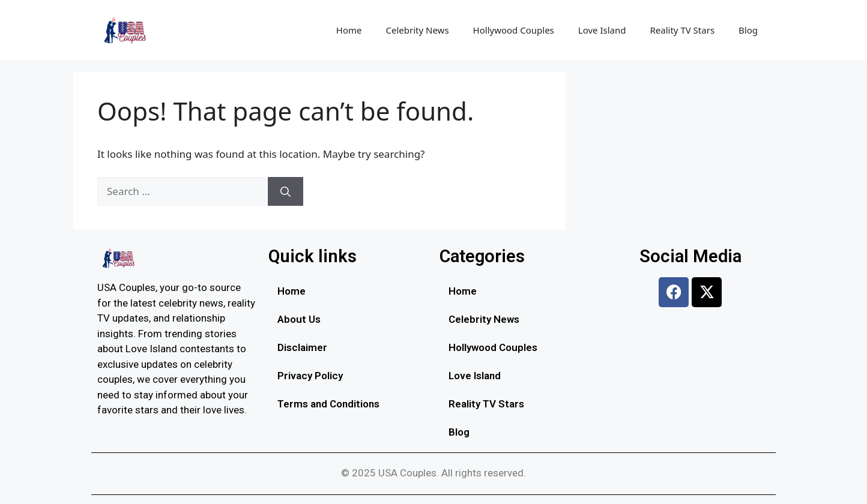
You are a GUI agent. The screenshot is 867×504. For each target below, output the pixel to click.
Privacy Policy (310, 376)
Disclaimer (302, 347)
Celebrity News (418, 30)
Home (349, 30)
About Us (299, 319)
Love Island (602, 30)
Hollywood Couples (514, 30)
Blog (748, 30)
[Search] (285, 191)
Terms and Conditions (328, 404)
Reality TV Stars (682, 30)
